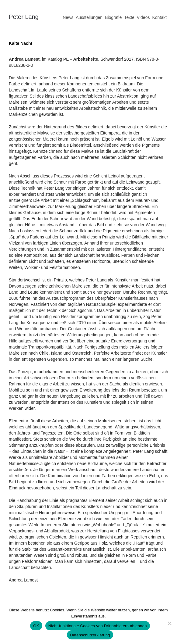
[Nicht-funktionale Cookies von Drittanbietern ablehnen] (169, 623)
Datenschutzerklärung (90, 635)
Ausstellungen (89, 17)
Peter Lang (24, 17)
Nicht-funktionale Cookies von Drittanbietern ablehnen (98, 626)
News (68, 17)
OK (36, 626)
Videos (143, 17)
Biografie (113, 17)
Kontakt (159, 17)
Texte (129, 17)
